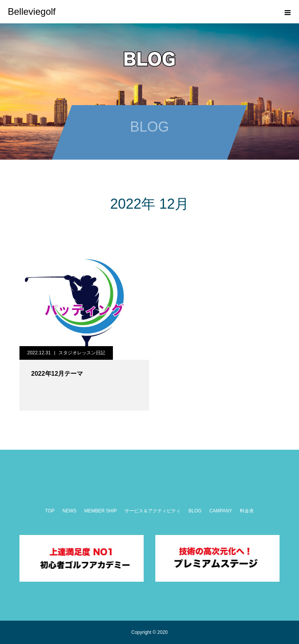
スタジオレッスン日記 (82, 353)
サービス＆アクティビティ (153, 511)
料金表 (247, 511)
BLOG (195, 511)
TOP (50, 511)
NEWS (69, 511)
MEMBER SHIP (100, 511)
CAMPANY (221, 511)
